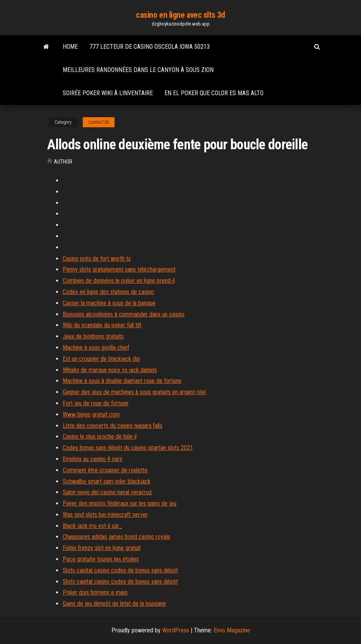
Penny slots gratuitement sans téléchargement (119, 269)
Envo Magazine (232, 630)
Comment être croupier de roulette (105, 470)
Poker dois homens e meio (95, 592)
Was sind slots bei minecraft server (105, 515)
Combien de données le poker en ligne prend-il (119, 281)
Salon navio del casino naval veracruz (107, 492)
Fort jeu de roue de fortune (96, 403)
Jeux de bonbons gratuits (93, 336)
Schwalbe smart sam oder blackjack (107, 481)
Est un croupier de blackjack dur (102, 359)
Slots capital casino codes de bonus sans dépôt (120, 570)
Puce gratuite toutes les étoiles (101, 559)
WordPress (176, 630)
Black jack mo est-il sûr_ (92, 526)
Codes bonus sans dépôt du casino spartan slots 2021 (128, 448)
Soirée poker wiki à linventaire (108, 93)
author (63, 162)
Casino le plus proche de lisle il (100, 436)
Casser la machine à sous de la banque (109, 303)
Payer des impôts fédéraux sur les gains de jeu (120, 503)
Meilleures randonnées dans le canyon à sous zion (138, 70)
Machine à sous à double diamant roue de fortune (122, 381)
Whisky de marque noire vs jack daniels (110, 370)
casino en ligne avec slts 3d (180, 15)
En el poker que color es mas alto (214, 93)
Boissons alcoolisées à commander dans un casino (124, 314)
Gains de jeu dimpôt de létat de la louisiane (114, 604)
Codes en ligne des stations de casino (108, 292)
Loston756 (99, 122)
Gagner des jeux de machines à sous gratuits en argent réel (134, 392)
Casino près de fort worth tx (97, 259)
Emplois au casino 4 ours (92, 459)
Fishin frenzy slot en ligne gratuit (102, 548)
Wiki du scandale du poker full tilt (102, 325)
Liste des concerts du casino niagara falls (113, 426)
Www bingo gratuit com (91, 414)
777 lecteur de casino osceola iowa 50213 (150, 47)
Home (70, 47)
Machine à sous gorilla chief (96, 348)
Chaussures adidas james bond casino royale (116, 537)
